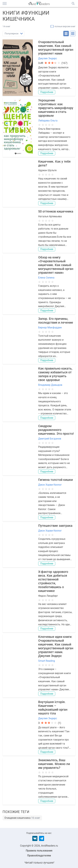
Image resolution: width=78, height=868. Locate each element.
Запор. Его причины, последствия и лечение (56, 321)
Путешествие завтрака (55, 526)
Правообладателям (39, 856)
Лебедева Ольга (48, 121)
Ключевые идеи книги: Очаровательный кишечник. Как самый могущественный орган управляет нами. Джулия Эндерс (56, 646)
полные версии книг (65, 26)
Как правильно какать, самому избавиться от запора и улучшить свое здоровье (55, 374)
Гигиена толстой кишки (55, 480)
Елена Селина (46, 278)
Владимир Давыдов (50, 385)
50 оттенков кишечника (56, 211)
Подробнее (47, 92)
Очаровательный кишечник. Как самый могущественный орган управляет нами (56, 48)
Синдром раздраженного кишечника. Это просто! (56, 430)
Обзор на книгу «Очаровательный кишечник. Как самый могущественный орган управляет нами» (56, 265)
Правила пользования (39, 851)
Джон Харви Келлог (50, 485)
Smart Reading (47, 661)
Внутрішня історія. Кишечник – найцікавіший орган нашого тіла (53, 708)
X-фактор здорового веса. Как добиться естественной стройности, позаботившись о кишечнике (53, 581)
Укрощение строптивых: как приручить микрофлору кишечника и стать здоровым (56, 108)
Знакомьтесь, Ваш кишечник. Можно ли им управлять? (54, 764)
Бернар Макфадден (50, 328)
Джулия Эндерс (48, 58)
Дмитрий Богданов (50, 439)
